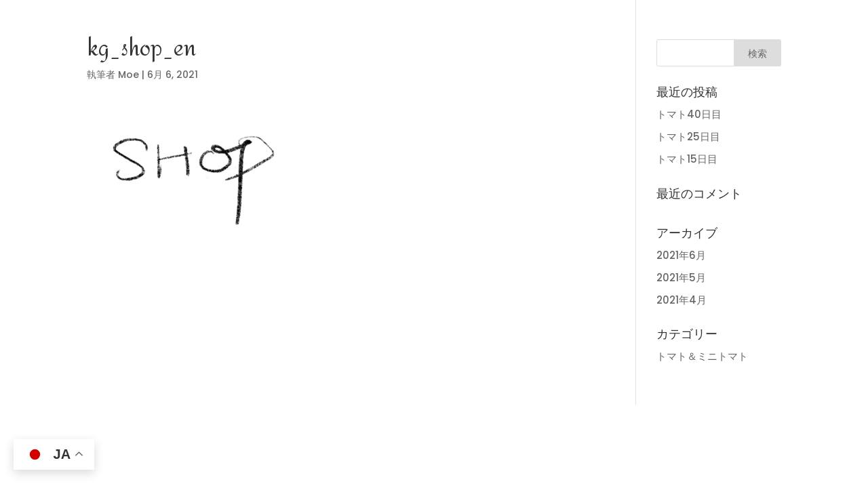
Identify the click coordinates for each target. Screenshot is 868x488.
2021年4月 (682, 300)
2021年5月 (681, 278)
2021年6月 (681, 255)
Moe (129, 75)
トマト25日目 (688, 137)
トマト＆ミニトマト (702, 356)
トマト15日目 (687, 159)
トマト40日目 (689, 114)
